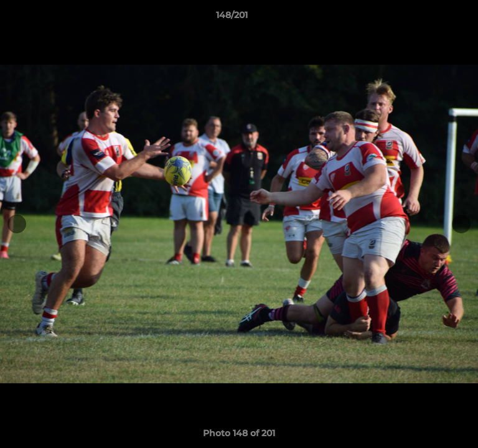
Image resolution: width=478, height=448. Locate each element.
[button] (433, 18)
